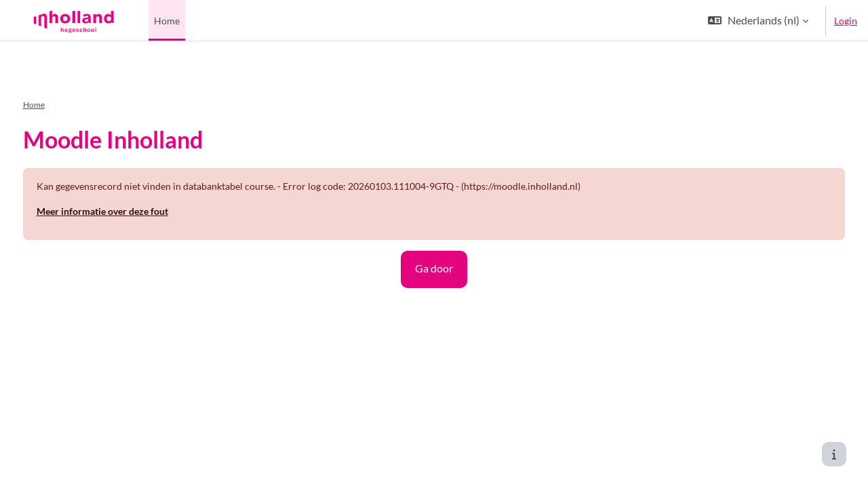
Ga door (434, 250)
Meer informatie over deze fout (127, 194)
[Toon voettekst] (834, 454)
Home (59, 87)
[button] (758, 20)
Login (846, 21)
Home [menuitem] (167, 21)
